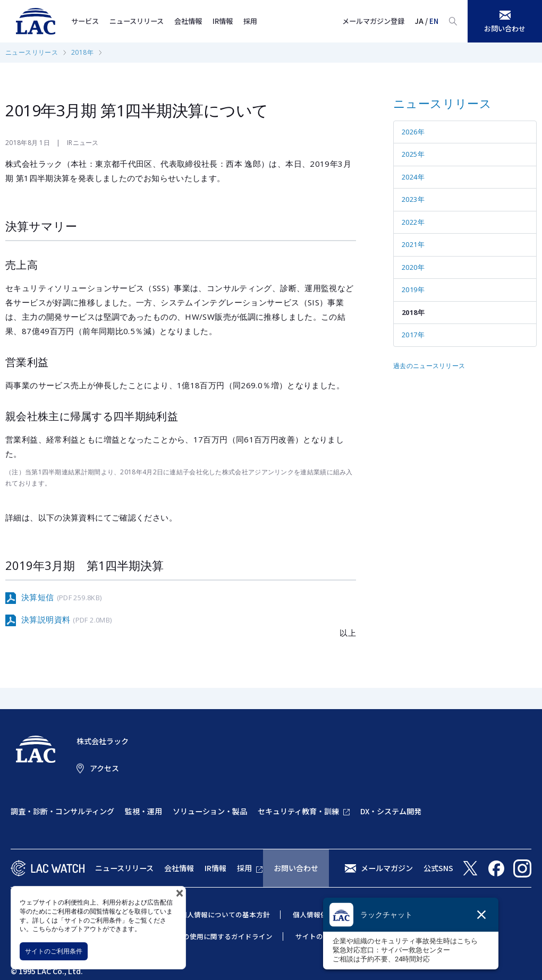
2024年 (413, 177)
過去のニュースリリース (429, 366)
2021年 (413, 244)
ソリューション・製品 (210, 811)
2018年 (82, 52)
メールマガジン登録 (373, 21)
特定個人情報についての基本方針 (218, 914)
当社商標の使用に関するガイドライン (214, 936)
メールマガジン (387, 868)
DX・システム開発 (391, 811)
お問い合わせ (296, 868)
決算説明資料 (66, 620)
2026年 (413, 132)
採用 (250, 21)
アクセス (104, 768)
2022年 (413, 222)
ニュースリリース (137, 21)
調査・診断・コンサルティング (62, 811)
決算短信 (61, 598)
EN (434, 21)
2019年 (413, 289)
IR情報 (223, 21)
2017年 (413, 335)
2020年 (413, 267)
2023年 (413, 199)
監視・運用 (143, 811)
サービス (85, 21)
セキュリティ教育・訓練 (298, 811)
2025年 (413, 154)
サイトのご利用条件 (54, 951)
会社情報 (188, 21)
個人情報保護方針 (320, 914)
